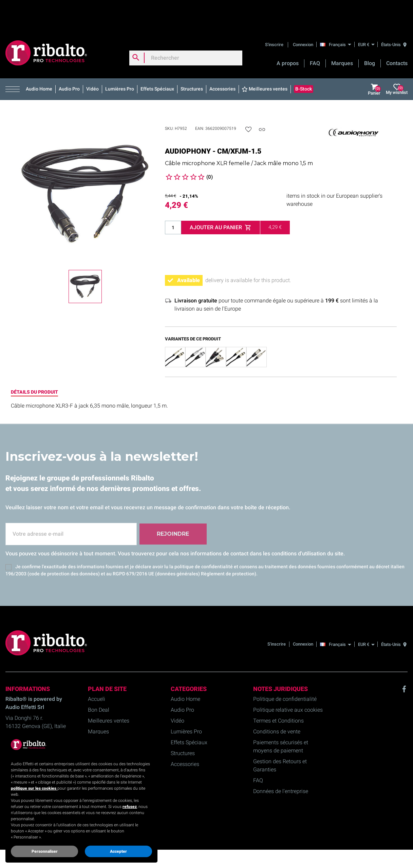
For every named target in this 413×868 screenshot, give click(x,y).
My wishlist (397, 60)
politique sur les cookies (34, 788)
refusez (130, 807)
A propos (288, 34)
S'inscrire (275, 15)
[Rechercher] (186, 28)
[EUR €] (366, 15)
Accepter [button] (118, 851)
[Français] (337, 15)
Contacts (397, 34)
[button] (14, 60)
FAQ (315, 34)
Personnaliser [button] (45, 851)
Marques (342, 34)
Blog (370, 34)
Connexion (303, 15)
